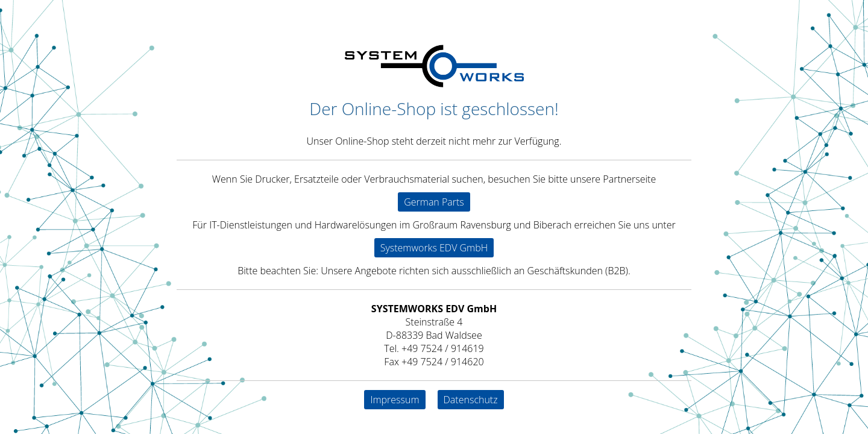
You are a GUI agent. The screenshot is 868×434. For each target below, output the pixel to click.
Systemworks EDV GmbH (434, 248)
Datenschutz (471, 400)
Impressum (395, 400)
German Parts (434, 202)
